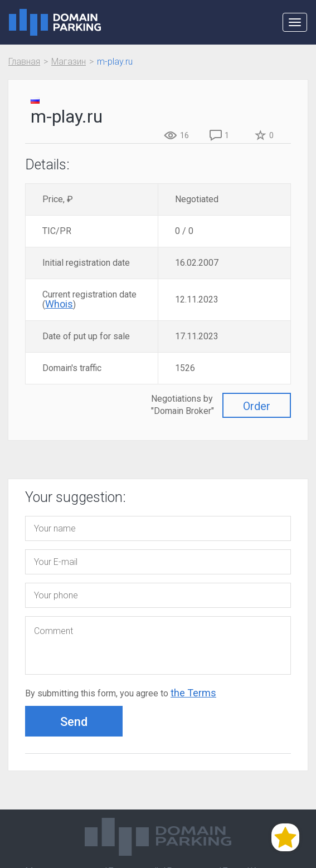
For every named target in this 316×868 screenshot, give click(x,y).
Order (257, 406)
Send (74, 722)
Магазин (69, 62)
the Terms (193, 693)
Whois (59, 304)
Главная (24, 62)
